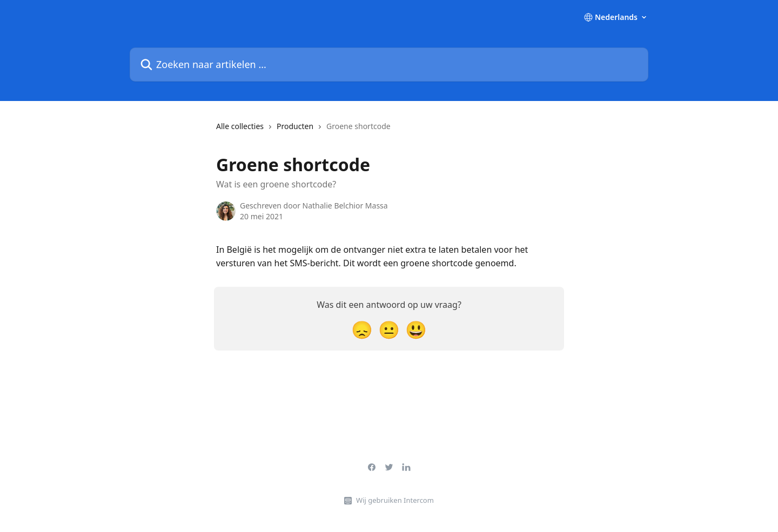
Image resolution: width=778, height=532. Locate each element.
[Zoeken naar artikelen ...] (389, 65)
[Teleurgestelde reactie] (362, 329)
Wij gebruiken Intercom (395, 500)
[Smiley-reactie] (416, 329)
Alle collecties (240, 126)
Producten (295, 126)
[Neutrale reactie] (389, 329)
